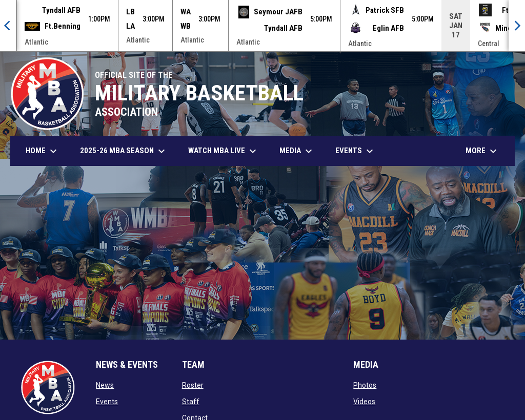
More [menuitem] (482, 151)
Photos (365, 385)
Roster (193, 385)
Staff (191, 402)
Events (107, 402)
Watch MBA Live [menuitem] (227, 151)
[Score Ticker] (262, 26)
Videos (364, 402)
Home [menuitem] (43, 151)
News (105, 385)
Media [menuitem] (297, 151)
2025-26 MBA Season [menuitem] (124, 151)
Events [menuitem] (356, 151)
